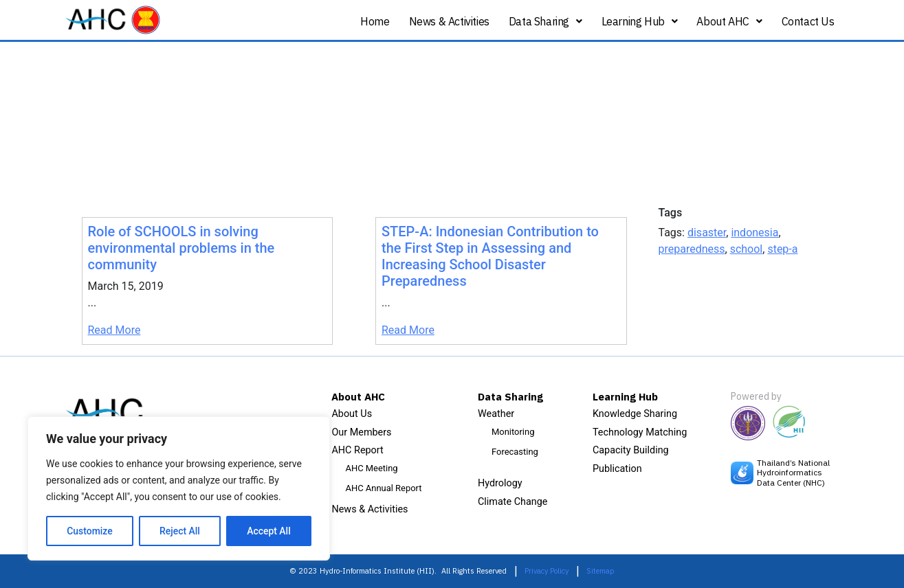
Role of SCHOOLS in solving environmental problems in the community (181, 248)
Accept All (269, 531)
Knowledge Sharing (635, 414)
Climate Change (513, 502)
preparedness (692, 249)
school (747, 249)
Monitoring (513, 432)
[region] (179, 488)
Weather (496, 414)
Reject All (180, 531)
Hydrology (500, 483)
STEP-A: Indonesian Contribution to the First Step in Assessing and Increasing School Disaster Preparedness (490, 256)
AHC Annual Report (383, 488)
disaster (707, 233)
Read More (114, 330)
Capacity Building (631, 450)
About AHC (729, 21)
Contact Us (808, 21)
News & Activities (449, 21)
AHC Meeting (371, 468)
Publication (617, 469)
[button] (545, 22)
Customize (90, 531)
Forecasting (515, 452)
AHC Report (357, 450)
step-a (782, 249)
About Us (352, 414)
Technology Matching (640, 432)
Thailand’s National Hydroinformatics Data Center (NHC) (793, 473)
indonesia (754, 233)
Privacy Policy (547, 571)
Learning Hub (640, 21)
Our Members (361, 432)
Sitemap (600, 571)
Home (375, 21)
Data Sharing (545, 21)
